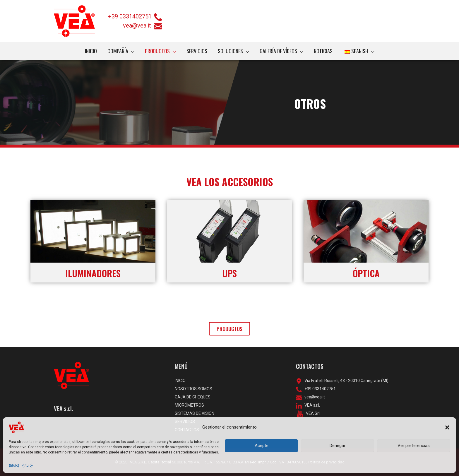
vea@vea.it (143, 25)
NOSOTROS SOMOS (193, 389)
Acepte (262, 446)
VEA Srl (311, 413)
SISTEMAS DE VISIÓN (195, 413)
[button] (447, 427)
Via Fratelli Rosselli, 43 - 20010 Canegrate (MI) (345, 381)
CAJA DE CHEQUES (193, 397)
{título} (14, 465)
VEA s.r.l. (311, 405)
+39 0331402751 (130, 16)
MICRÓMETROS (189, 405)
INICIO (180, 381)
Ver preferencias (414, 446)
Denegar (338, 446)
